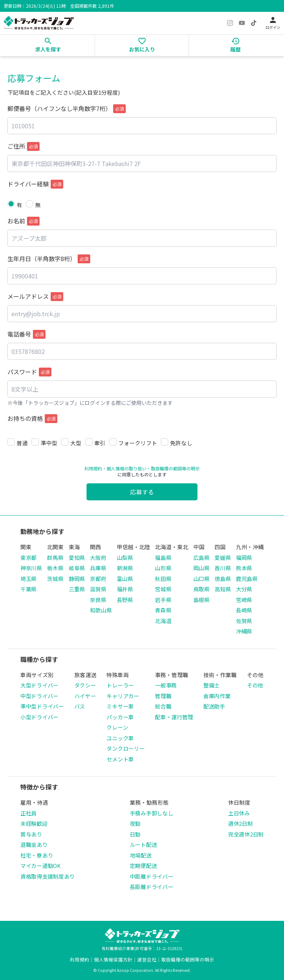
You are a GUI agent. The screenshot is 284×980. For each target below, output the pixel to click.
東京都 (28, 557)
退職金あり (34, 844)
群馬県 (55, 557)
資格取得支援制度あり (48, 876)
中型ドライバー (39, 696)
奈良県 (98, 600)
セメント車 (120, 759)
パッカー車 (120, 717)
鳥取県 (202, 589)
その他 (255, 685)
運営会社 (147, 959)
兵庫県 (98, 568)
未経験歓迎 (34, 823)
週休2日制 (241, 823)
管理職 (163, 696)
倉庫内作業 (217, 696)
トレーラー (120, 685)
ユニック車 (120, 738)
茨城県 (55, 579)
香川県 (223, 568)
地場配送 (141, 855)
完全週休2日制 (246, 834)
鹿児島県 (247, 579)
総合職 (163, 706)
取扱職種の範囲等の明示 (188, 959)
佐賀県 (244, 621)
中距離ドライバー (152, 876)
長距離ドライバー (152, 887)
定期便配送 (143, 866)
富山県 (125, 579)
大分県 (244, 589)
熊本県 (244, 568)
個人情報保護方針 (113, 959)
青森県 (163, 610)
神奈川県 (31, 568)
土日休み (239, 813)
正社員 (28, 813)
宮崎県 (244, 600)
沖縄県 (244, 631)
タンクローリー (126, 748)
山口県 (202, 579)
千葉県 (28, 589)
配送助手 (214, 706)
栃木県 (55, 568)
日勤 (135, 834)
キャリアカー (123, 696)
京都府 (98, 579)
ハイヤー (85, 696)
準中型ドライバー (42, 706)
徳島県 (223, 579)
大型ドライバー (39, 685)
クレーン (117, 727)
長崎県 (244, 610)
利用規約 (93, 468)
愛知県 (77, 557)
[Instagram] (230, 23)
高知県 (223, 589)
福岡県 (244, 557)
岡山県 (202, 568)
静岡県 (77, 579)
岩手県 (163, 600)
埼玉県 (28, 579)
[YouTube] (242, 23)
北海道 (163, 621)
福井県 (125, 589)
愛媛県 (223, 557)
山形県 (163, 568)
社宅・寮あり (37, 855)
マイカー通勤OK (40, 866)
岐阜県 (77, 568)
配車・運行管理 (174, 717)
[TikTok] (254, 23)
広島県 (202, 557)
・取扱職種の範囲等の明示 (173, 468)
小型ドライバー (39, 717)
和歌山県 (101, 610)
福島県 (163, 557)
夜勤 (135, 823)
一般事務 (166, 685)
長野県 (125, 600)
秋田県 (163, 579)
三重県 (77, 589)
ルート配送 (143, 844)
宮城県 (163, 589)
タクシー (85, 685)
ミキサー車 (120, 706)
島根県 (202, 600)
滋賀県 (98, 589)
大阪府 (98, 557)
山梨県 (125, 557)
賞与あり (31, 834)
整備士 (212, 685)
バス (80, 706)
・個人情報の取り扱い (124, 468)
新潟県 (125, 568)
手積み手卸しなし (152, 813)
